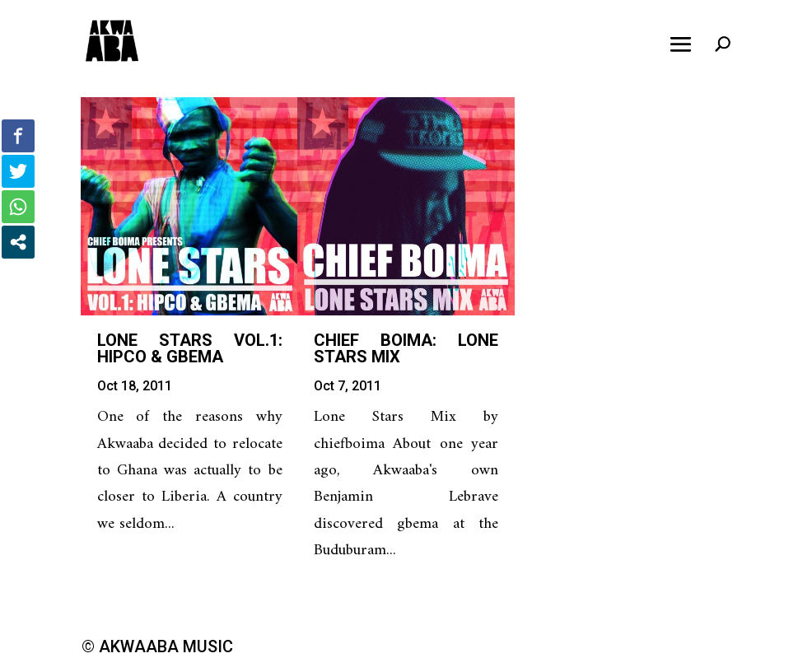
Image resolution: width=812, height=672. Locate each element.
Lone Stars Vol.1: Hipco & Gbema (190, 348)
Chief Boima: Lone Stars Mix (406, 348)
